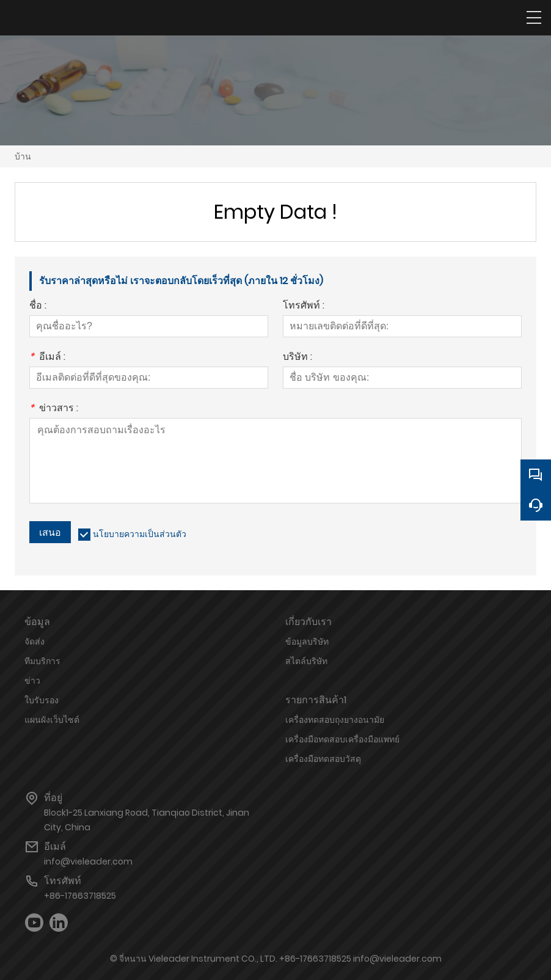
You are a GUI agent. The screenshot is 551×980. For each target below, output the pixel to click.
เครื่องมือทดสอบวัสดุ (323, 759)
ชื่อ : (38, 306)
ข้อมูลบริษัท (307, 642)
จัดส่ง (35, 642)
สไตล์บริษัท (306, 661)
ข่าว (32, 681)
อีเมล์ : (47, 358)
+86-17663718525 (80, 896)
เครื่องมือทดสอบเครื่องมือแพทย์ (342, 739)
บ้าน (23, 156)
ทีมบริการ (42, 661)
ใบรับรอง (42, 700)
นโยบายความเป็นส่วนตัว (140, 534)
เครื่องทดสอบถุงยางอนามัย (335, 720)
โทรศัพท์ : (304, 306)
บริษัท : (297, 358)
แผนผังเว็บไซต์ (52, 720)
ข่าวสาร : (54, 409)
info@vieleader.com (88, 861)
